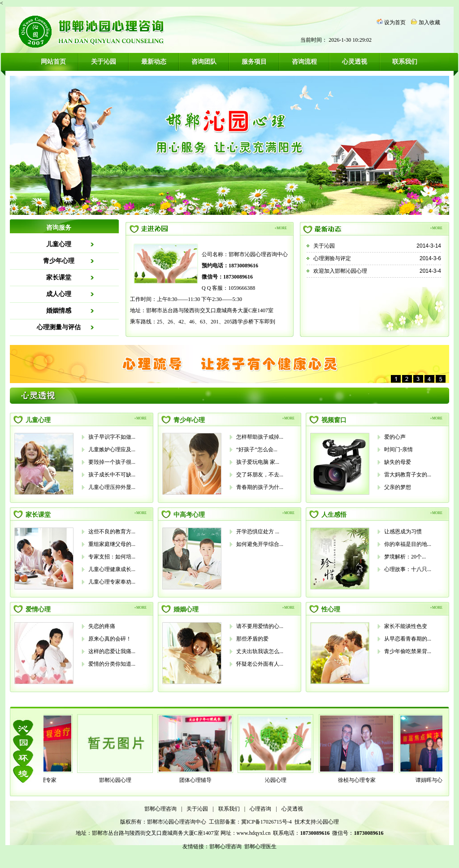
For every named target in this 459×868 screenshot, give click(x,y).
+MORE (281, 228)
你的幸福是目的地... (408, 544)
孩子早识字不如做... (112, 437)
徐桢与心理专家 (359, 780)
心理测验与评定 (332, 258)
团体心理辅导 (198, 780)
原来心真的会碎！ (110, 639)
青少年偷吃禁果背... (408, 651)
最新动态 (154, 62)
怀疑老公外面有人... (260, 664)
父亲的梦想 (398, 487)
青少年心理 (59, 261)
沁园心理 (278, 780)
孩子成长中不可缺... (112, 475)
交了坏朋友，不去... (260, 475)
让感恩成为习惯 (403, 532)
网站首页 (53, 62)
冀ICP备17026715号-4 (267, 822)
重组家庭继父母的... (112, 544)
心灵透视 (355, 62)
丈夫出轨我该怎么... (260, 651)
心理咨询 (260, 809)
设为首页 (395, 22)
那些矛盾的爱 (252, 639)
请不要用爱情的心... (260, 626)
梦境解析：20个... (405, 557)
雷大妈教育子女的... (408, 475)
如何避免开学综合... (260, 544)
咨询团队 (204, 62)
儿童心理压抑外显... (112, 487)
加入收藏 (429, 22)
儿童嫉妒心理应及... (112, 449)
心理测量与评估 (59, 327)
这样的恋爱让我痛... (112, 651)
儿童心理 (59, 244)
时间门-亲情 (398, 449)
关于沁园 (104, 62)
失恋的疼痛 (102, 626)
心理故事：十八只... (408, 569)
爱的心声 (395, 437)
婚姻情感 (59, 311)
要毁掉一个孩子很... (112, 462)
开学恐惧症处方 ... (258, 532)
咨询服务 (59, 228)
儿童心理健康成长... (112, 569)
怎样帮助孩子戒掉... (260, 437)
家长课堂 (59, 277)
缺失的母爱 (398, 462)
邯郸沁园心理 (118, 780)
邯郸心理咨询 (160, 809)
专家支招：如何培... (112, 557)
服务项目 (254, 62)
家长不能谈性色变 (406, 626)
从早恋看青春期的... (408, 639)
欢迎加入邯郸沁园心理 (340, 271)
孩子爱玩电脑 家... (258, 462)
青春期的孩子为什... (260, 487)
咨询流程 (304, 62)
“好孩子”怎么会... (257, 449)
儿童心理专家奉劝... (112, 582)
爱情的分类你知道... (112, 664)
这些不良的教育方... (112, 532)
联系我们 (405, 62)
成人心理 (59, 294)
